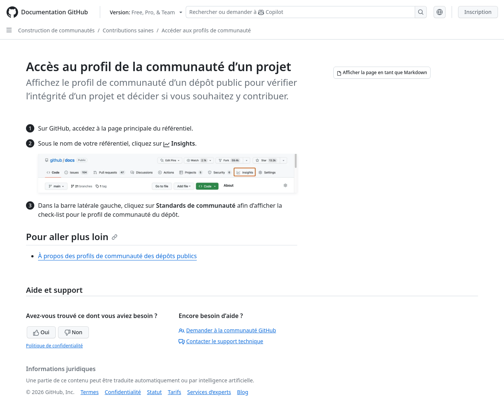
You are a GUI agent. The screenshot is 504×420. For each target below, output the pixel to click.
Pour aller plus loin (72, 237)
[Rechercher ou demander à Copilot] (306, 12)
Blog (243, 392)
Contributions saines (128, 30)
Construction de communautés (56, 30)
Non (73, 332)
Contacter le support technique (221, 341)
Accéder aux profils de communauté (206, 30)
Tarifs (175, 392)
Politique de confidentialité (54, 346)
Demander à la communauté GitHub (227, 330)
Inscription (478, 12)
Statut (154, 392)
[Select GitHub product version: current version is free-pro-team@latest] (146, 12)
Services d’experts (209, 392)
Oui (41, 332)
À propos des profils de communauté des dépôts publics (117, 256)
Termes (90, 392)
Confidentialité (123, 392)
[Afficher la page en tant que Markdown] (382, 73)
